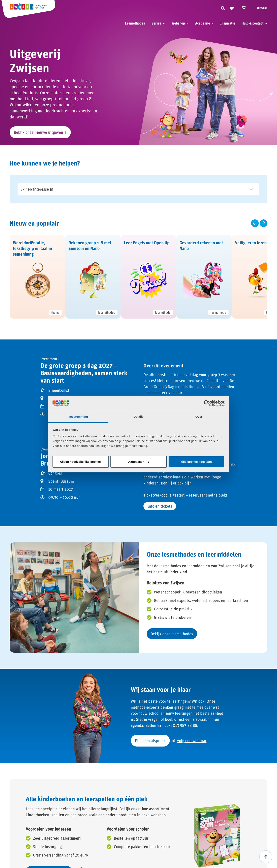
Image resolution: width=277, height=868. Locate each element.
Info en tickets (160, 506)
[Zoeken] (223, 8)
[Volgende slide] (264, 223)
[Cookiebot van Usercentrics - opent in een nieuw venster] (207, 403)
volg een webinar (192, 740)
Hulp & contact (253, 23)
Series (156, 23)
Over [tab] (199, 417)
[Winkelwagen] (245, 8)
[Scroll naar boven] (266, 857)
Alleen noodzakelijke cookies (81, 462)
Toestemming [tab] (78, 417)
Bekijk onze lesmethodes (172, 634)
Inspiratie (228, 23)
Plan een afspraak (150, 740)
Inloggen (262, 8)
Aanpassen (139, 462)
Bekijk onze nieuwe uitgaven (39, 132)
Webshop (178, 23)
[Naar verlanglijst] (232, 8)
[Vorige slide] (255, 223)
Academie (203, 23)
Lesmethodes (135, 23)
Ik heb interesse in (137, 189)
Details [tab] (139, 417)
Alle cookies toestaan (196, 462)
